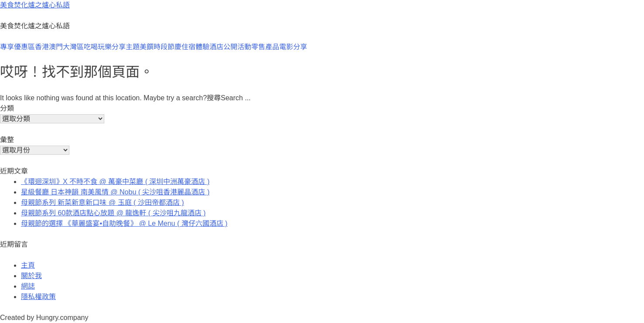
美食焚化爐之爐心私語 (35, 5)
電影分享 (293, 47)
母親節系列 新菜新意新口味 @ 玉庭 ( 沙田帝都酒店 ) (103, 202)
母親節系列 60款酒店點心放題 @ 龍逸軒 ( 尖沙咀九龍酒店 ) (113, 213)
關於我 (31, 276)
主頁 (28, 265)
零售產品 (265, 47)
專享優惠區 (17, 47)
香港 (42, 47)
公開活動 (237, 47)
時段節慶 (168, 47)
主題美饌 (140, 47)
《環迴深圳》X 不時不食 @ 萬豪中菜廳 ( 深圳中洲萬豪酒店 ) (115, 182)
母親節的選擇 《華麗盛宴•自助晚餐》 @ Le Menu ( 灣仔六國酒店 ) (124, 223)
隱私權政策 (38, 297)
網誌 (28, 286)
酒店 (216, 47)
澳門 (56, 47)
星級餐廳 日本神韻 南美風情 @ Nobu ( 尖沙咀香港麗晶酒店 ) (115, 192)
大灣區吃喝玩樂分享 (94, 47)
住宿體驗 (195, 47)
